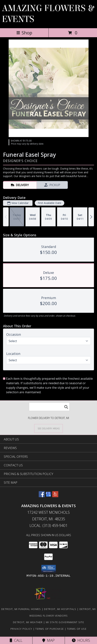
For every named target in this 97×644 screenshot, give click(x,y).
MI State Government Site (65, 622)
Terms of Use (77, 629)
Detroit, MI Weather (28, 622)
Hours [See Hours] (81, 640)
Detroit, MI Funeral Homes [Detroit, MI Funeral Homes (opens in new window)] (21, 609)
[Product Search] (49, 407)
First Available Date (50, 203)
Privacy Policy (21, 629)
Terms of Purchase (50, 629)
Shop (24, 33)
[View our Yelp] (55, 496)
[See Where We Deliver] (48, 428)
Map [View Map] (48, 640)
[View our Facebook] (42, 496)
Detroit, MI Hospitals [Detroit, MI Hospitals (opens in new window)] (60, 609)
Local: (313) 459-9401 (48, 525)
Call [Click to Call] (16, 640)
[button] (49, 569)
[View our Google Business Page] (48, 496)
